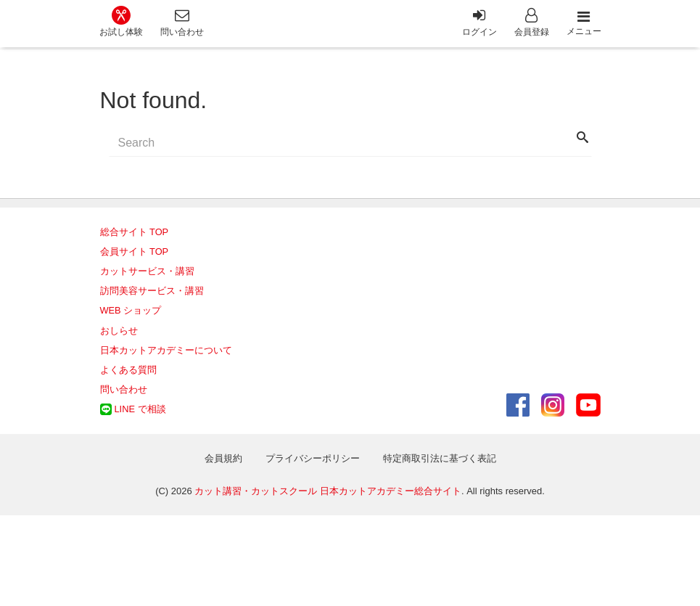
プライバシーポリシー (313, 458)
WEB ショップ (131, 310)
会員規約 (223, 458)
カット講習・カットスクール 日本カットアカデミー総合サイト (328, 491)
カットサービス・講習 (147, 271)
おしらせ (119, 331)
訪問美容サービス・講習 (152, 291)
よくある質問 (128, 370)
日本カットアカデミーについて (166, 350)
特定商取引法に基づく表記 (440, 458)
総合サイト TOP (135, 232)
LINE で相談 (140, 409)
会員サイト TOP (135, 251)
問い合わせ (124, 389)
